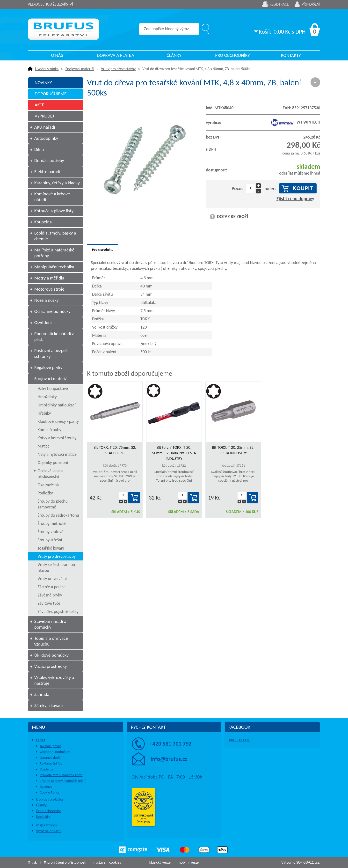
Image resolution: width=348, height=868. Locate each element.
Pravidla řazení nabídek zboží (61, 775)
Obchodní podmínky (55, 752)
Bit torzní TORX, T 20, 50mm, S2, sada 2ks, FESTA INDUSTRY (174, 453)
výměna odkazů (48, 831)
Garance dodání (52, 758)
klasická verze (160, 862)
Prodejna (47, 769)
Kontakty (291, 55)
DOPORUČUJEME (51, 94)
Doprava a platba (116, 55)
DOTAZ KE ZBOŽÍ (232, 217)
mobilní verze (188, 862)
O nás (57, 55)
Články (174, 55)
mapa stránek (47, 825)
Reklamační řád (51, 763)
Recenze (46, 787)
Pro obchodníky (232, 55)
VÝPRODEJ (44, 116)
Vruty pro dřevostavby (118, 69)
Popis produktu (103, 250)
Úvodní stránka (47, 69)
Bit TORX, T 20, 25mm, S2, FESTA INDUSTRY (233, 450)
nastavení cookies (107, 862)
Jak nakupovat (50, 746)
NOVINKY (43, 83)
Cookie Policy (50, 792)
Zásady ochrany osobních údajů (63, 781)
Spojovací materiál (80, 69)
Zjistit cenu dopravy (295, 199)
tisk (34, 862)
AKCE (39, 105)
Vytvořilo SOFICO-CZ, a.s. (301, 862)
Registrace (279, 4)
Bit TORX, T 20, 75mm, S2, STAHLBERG (115, 450)
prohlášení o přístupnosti (67, 862)
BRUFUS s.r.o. (240, 740)
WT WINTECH (295, 122)
